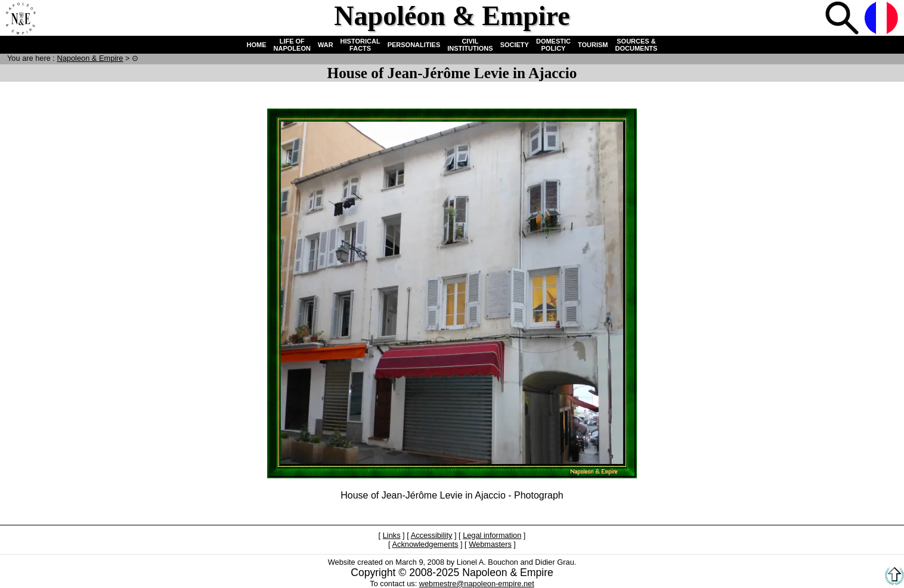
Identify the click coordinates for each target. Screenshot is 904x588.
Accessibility (432, 535)
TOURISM (593, 45)
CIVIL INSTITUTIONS (470, 45)
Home (20, 19)
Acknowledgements (425, 544)
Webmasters (490, 544)
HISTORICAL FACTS (360, 45)
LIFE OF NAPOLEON (292, 45)
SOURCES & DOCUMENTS (637, 45)
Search (843, 19)
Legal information (492, 535)
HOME (257, 45)
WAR (326, 45)
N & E (90, 58)
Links (392, 535)
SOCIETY (515, 45)
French (883, 19)
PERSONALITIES (414, 45)
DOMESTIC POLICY (553, 45)
